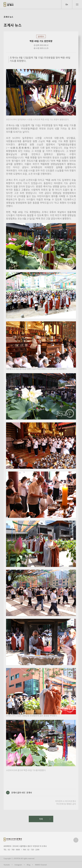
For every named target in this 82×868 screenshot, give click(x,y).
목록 (41, 819)
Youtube (7, 865)
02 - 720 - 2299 (33, 850)
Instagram (18, 865)
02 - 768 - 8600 (14, 850)
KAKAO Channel (41, 865)
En (67, 4)
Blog (29, 865)
